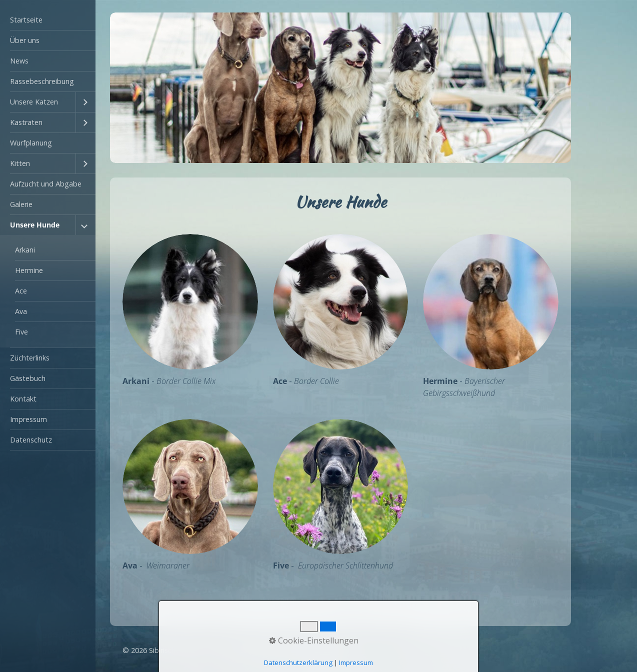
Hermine (29, 270)
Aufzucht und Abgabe (46, 184)
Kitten (20, 163)
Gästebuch (28, 378)
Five (21, 332)
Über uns (25, 40)
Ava (21, 311)
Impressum (28, 419)
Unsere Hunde (35, 225)
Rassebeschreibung (42, 81)
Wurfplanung (31, 143)
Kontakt (23, 399)
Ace (21, 291)
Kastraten (26, 122)
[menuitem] (48, 20)
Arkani (25, 250)
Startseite (26, 20)
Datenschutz (31, 440)
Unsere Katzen (34, 102)
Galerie (21, 204)
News (19, 61)
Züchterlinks (30, 358)
